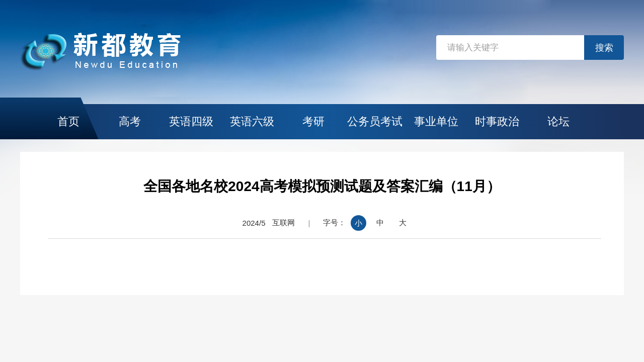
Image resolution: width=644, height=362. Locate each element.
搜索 (604, 48)
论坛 (558, 121)
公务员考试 (375, 121)
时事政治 (497, 121)
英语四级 (191, 121)
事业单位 (436, 121)
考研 (313, 121)
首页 (68, 121)
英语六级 (252, 121)
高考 (130, 121)
